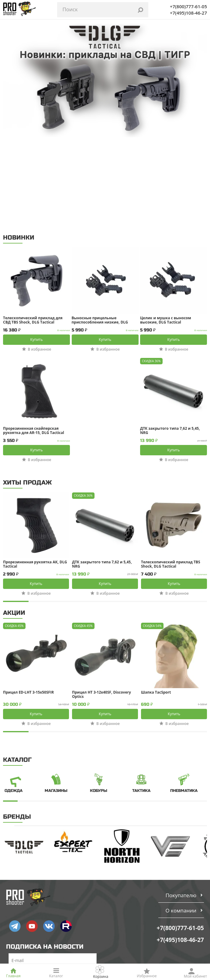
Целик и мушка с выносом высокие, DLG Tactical (166, 231)
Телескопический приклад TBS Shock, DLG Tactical (171, 475)
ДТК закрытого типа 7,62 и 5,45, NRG (170, 341)
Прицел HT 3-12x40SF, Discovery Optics (102, 605)
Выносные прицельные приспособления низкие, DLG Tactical (100, 231)
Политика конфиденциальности (42, 936)
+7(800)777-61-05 (188, 6)
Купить (36, 250)
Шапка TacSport (156, 603)
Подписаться (53, 891)
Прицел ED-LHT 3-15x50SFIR (28, 603)
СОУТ (15, 944)
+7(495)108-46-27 (188, 13)
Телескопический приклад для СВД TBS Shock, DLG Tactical (33, 231)
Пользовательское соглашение (41, 928)
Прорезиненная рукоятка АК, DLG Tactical (35, 475)
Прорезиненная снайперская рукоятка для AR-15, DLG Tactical (34, 341)
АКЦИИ (14, 524)
